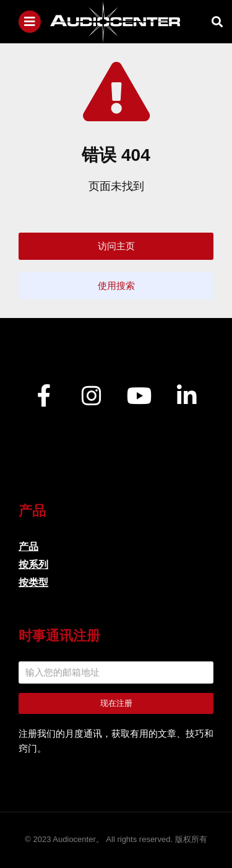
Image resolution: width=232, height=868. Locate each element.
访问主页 (116, 246)
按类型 (33, 582)
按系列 (33, 565)
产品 (28, 547)
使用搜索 (116, 286)
